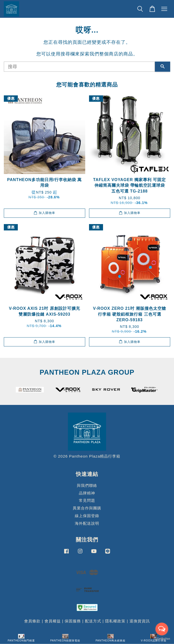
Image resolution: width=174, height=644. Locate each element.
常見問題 (87, 500)
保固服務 (73, 621)
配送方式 (93, 621)
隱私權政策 (115, 621)
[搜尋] (79, 67)
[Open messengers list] (162, 629)
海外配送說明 (87, 523)
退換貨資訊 (140, 621)
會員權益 (53, 621)
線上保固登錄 (87, 516)
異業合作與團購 (87, 508)
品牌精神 (87, 493)
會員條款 (32, 621)
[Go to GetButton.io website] (162, 639)
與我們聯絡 (87, 485)
